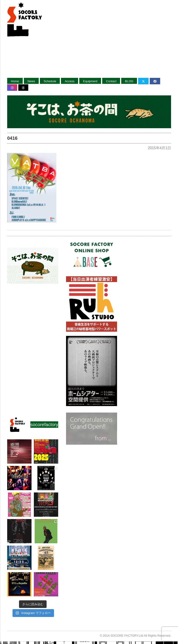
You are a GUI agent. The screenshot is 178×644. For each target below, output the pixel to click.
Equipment (90, 81)
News (31, 81)
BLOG (129, 81)
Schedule (50, 81)
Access (70, 81)
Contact (111, 81)
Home (15, 81)
